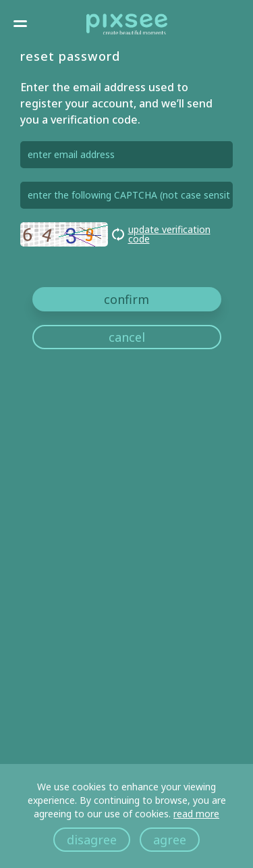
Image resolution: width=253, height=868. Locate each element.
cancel (127, 337)
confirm (126, 299)
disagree (92, 840)
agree (170, 840)
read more (196, 814)
